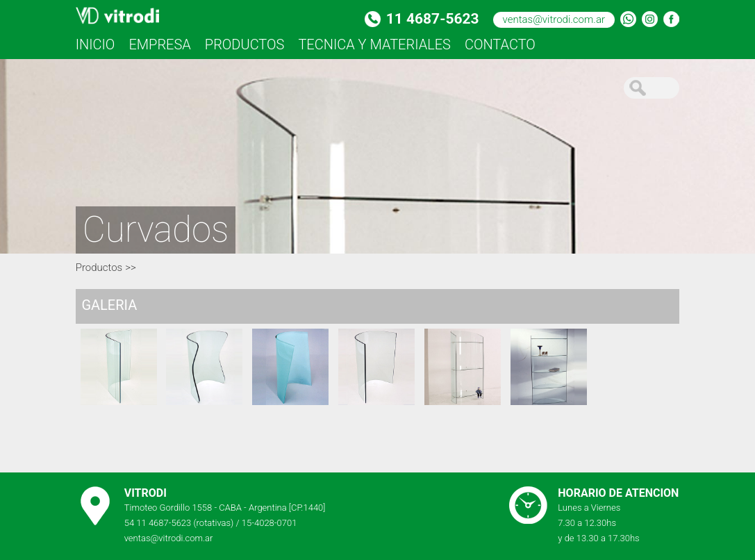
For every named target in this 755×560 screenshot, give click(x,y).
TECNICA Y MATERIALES (374, 44)
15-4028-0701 (269, 523)
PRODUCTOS (245, 44)
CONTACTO (500, 44)
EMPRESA (159, 44)
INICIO (96, 44)
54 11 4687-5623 (158, 523)
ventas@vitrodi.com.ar (554, 19)
